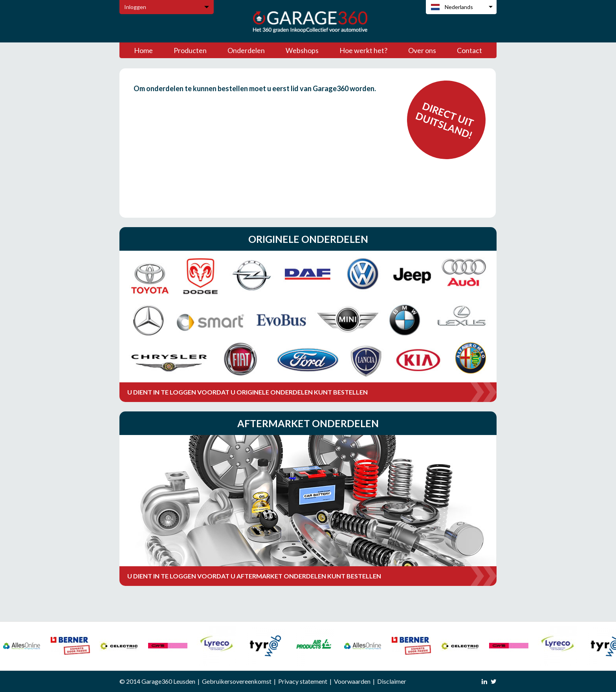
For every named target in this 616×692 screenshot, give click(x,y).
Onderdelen (246, 50)
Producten (190, 50)
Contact (469, 50)
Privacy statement (303, 681)
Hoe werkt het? (363, 50)
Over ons (422, 50)
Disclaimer (392, 681)
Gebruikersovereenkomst (237, 681)
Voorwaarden (352, 681)
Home (143, 50)
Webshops (302, 50)
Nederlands (459, 7)
